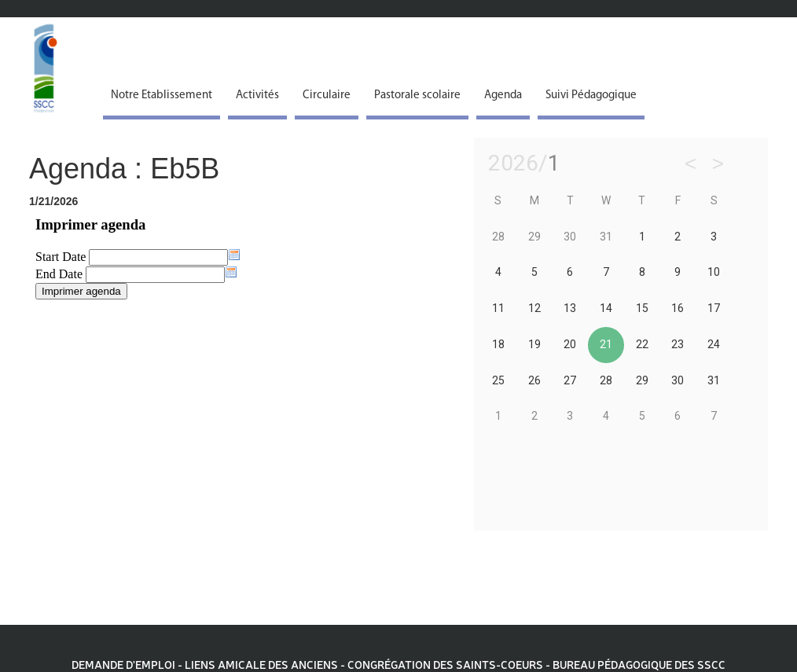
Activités (257, 95)
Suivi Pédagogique (591, 95)
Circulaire (327, 95)
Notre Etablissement (162, 95)
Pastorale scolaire (417, 95)
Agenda (503, 95)
